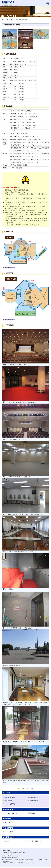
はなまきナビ (9, 823)
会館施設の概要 (10, 797)
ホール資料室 (9, 833)
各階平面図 (32, 814)
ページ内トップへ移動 (26, 788)
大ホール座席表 (10, 804)
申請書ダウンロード (11, 814)
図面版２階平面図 (10, 320)
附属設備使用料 (33, 801)
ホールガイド (11, 20)
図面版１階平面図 (10, 268)
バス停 (7, 842)
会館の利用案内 (33, 797)
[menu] (48, 3)
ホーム (4, 20)
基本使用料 (8, 801)
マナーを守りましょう (35, 842)
